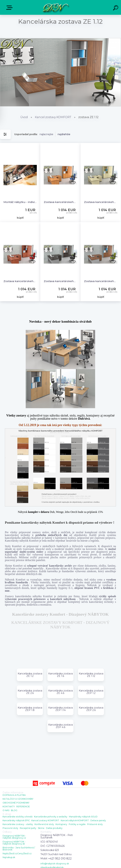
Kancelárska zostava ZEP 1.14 (61, 709)
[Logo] (55, 7)
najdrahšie (64, 134)
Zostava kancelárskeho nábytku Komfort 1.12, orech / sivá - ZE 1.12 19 (101, 281)
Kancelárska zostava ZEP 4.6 (61, 726)
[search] (116, 8)
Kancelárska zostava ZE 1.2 (30, 675)
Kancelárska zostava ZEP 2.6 (91, 709)
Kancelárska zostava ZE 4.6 (61, 692)
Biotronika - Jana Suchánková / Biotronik (19, 849)
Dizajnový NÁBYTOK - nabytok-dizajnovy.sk (14, 843)
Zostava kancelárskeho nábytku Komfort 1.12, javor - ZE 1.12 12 (101, 202)
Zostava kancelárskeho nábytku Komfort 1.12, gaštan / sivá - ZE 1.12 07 (60, 281)
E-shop (10, 8)
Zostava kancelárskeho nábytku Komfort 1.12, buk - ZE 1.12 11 (60, 202)
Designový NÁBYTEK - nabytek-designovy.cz (14, 837)
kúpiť (20, 218)
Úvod (24, 117)
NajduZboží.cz (10, 854)
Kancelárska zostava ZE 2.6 (30, 692)
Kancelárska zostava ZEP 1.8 (30, 709)
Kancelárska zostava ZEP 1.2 (91, 692)
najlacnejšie (46, 134)
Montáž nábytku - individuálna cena (20, 202)
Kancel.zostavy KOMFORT (53, 117)
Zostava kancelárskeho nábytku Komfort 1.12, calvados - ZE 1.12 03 (20, 281)
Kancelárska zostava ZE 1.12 (91, 675)
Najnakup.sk (9, 857)
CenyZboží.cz (24, 854)
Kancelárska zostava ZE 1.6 (61, 675)
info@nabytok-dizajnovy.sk (55, 864)
